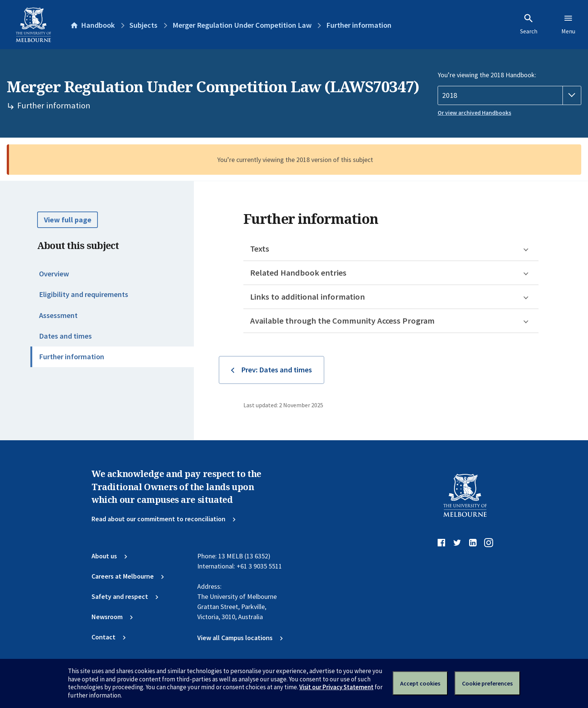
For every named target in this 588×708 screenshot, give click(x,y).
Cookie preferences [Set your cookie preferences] (487, 683)
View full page (68, 220)
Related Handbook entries (298, 273)
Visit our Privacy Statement (336, 687)
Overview (54, 274)
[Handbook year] (509, 95)
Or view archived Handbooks (474, 113)
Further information (72, 357)
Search (529, 24)
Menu (568, 24)
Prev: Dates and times (277, 370)
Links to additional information (307, 297)
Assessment (58, 315)
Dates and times (65, 336)
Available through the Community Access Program (342, 321)
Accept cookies (420, 683)
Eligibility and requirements (84, 294)
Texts (260, 249)
